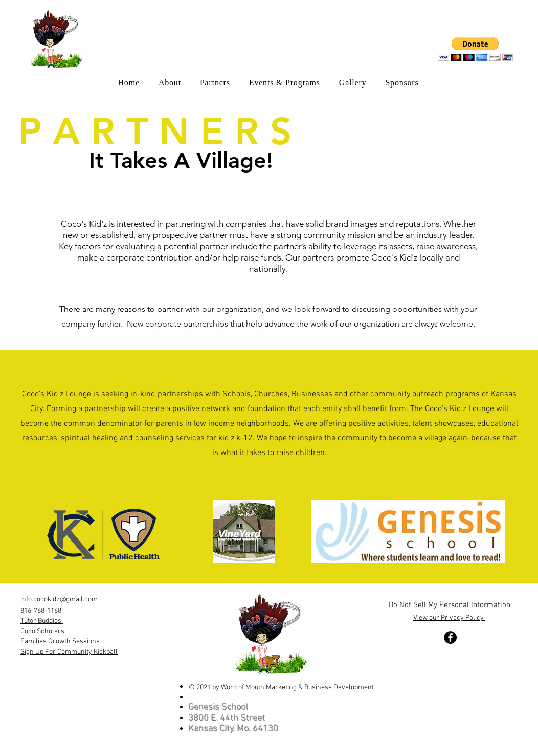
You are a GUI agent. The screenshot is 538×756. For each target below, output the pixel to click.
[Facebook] (450, 638)
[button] (475, 49)
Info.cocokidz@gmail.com (59, 600)
